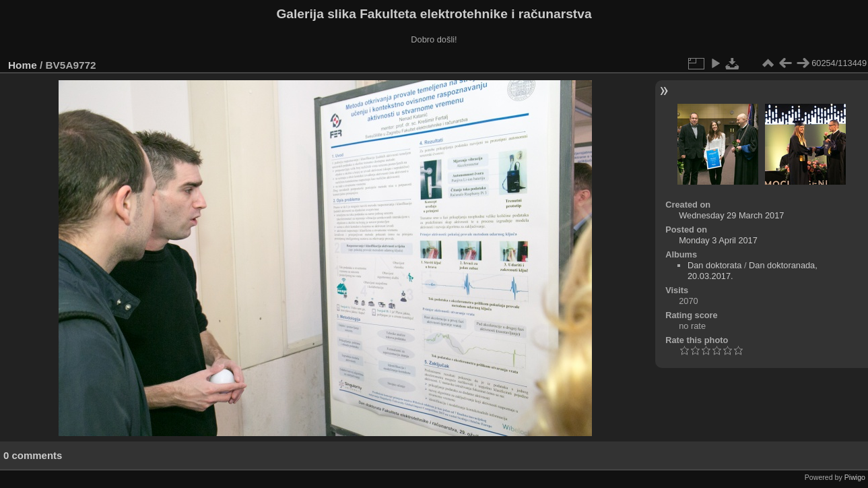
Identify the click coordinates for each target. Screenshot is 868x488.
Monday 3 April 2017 (718, 240)
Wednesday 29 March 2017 (731, 215)
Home (23, 65)
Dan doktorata (714, 265)
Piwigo (855, 477)
